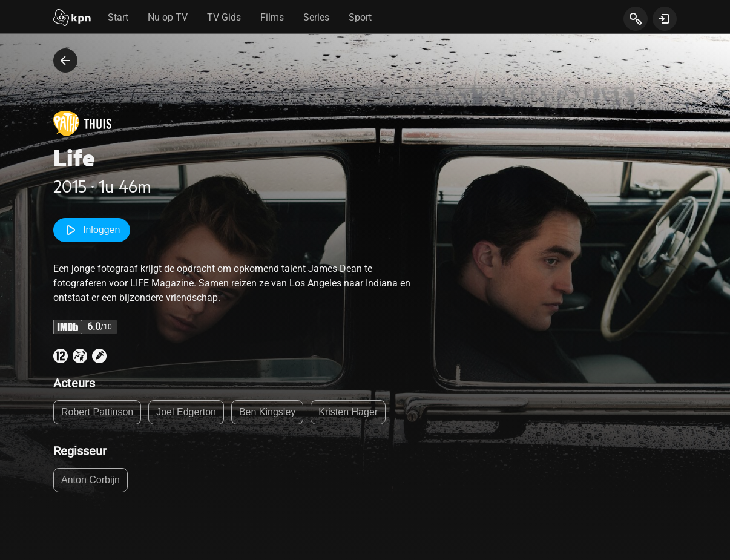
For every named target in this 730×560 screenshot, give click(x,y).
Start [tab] (118, 17)
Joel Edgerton (186, 412)
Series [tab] (316, 17)
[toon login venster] (665, 19)
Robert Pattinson (97, 412)
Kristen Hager (348, 412)
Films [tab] (272, 17)
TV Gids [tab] (224, 17)
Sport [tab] (360, 17)
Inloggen (92, 230)
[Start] (72, 19)
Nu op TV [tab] (168, 17)
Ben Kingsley (267, 412)
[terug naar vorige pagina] (65, 61)
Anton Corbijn (90, 480)
